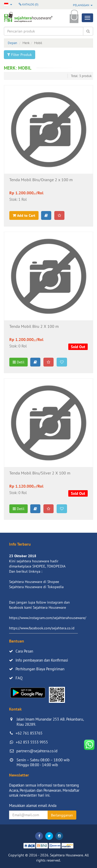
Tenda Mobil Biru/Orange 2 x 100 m (41, 180)
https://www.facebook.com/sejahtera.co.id (42, 628)
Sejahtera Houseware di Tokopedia (36, 587)
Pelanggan (83, 5)
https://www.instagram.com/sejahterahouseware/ (48, 618)
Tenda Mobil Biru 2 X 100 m (34, 327)
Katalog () (28, 4)
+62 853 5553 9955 (32, 742)
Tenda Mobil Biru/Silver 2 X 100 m (40, 473)
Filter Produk (20, 55)
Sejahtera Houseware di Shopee (34, 582)
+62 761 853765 (29, 733)
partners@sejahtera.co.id (37, 751)
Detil (18, 362)
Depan (12, 43)
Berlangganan (62, 815)
